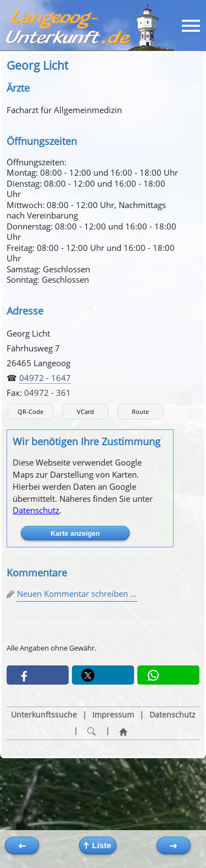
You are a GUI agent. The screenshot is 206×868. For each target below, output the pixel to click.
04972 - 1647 (45, 378)
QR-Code (30, 411)
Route (140, 411)
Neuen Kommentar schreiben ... (77, 593)
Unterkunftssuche (44, 715)
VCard (85, 411)
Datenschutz (36, 510)
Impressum (113, 715)
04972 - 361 (48, 393)
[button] (38, 675)
